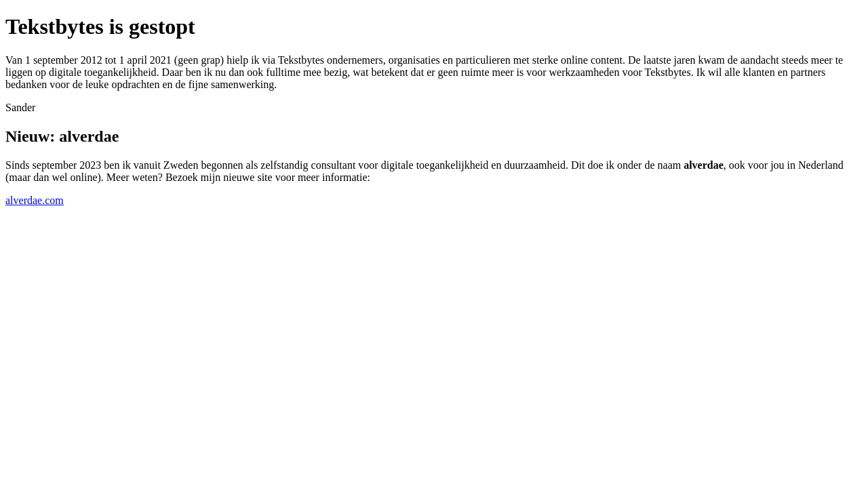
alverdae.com (35, 200)
